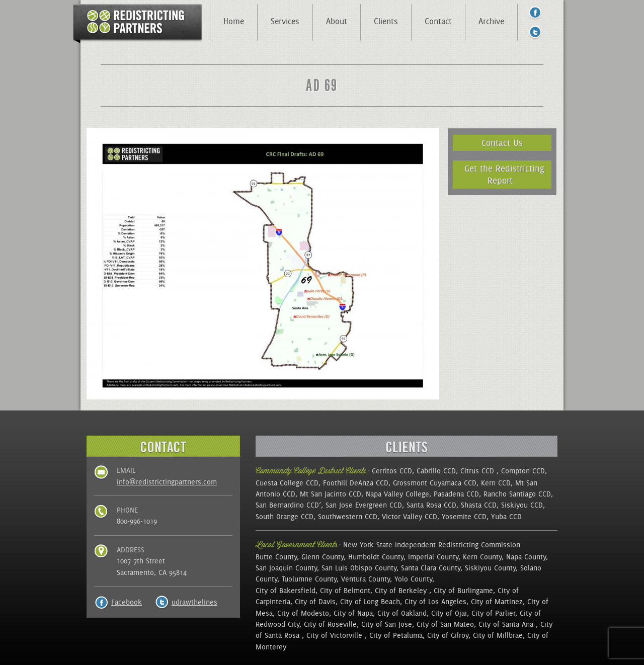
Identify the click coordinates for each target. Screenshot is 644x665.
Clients (386, 21)
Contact (438, 21)
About (337, 21)
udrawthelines (194, 602)
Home (234, 21)
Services (285, 21)
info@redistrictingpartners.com (167, 482)
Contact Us (502, 143)
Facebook (127, 602)
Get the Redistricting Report (504, 174)
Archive (491, 21)
